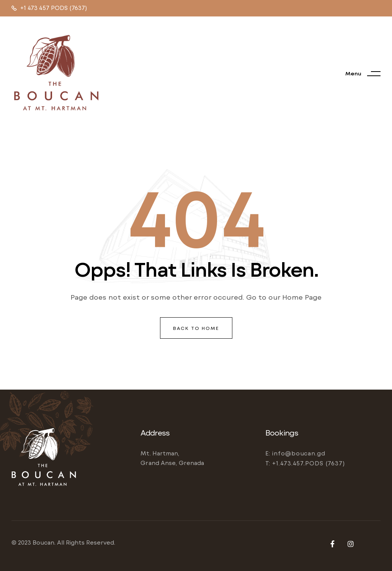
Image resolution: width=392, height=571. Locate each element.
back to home (196, 328)
